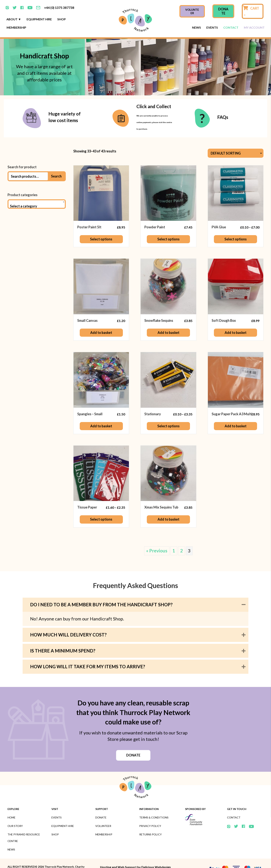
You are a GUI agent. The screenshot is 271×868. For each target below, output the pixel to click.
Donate (101, 807)
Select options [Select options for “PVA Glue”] (236, 229)
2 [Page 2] (181, 540)
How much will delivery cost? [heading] (68, 624)
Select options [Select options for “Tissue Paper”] (101, 509)
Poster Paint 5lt (89, 217)
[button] (244, 595)
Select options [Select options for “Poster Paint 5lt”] (101, 229)
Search (56, 166)
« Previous (157, 540)
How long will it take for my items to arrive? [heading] (88, 656)
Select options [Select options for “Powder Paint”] (168, 229)
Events (212, 17)
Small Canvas (87, 310)
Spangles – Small (90, 404)
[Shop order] (236, 143)
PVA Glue (219, 217)
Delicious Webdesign (156, 857)
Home (11, 807)
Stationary (153, 404)
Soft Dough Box (224, 310)
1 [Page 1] (174, 540)
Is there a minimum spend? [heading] (63, 640)
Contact (231, 17)
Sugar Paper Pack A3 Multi (232, 404)
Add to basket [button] (101, 322)
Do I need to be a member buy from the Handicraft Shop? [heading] (101, 594)
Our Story (15, 816)
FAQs (223, 107)
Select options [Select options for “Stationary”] (168, 416)
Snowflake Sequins (159, 310)
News (196, 17)
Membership (16, 17)
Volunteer (103, 816)
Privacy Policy (150, 816)
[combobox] (37, 194)
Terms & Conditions (154, 807)
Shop (62, 9)
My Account (254, 17)
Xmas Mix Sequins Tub (161, 497)
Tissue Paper (87, 497)
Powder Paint (155, 217)
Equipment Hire (39, 9)
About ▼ (14, 9)
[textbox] (37, 196)
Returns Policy (150, 824)
